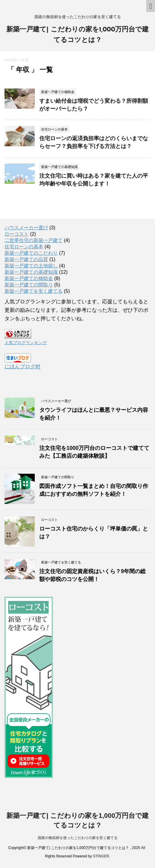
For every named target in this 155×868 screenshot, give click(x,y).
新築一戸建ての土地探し (31, 266)
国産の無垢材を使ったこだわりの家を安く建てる (78, 838)
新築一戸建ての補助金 (29, 278)
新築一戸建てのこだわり (31, 253)
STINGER (101, 856)
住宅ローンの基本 (24, 247)
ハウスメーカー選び (26, 228)
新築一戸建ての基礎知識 (31, 272)
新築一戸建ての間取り (29, 285)
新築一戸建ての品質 (26, 259)
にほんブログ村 (23, 367)
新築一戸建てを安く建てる (34, 291)
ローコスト (17, 234)
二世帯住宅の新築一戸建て (34, 240)
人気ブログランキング (26, 343)
